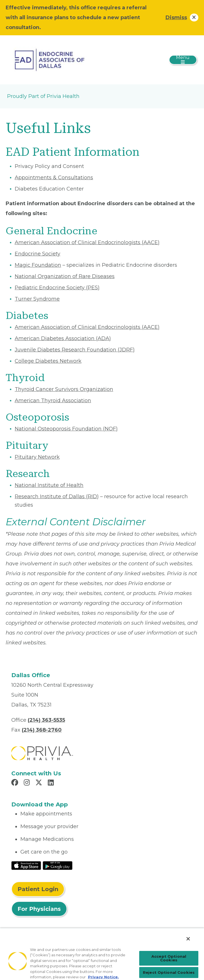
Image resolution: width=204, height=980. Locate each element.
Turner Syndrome (37, 299)
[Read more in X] (40, 783)
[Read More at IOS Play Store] (26, 865)
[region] (102, 954)
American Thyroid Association (53, 401)
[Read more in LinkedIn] (52, 783)
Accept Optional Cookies (169, 958)
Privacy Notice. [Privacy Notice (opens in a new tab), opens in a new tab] (103, 977)
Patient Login (38, 889)
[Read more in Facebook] (16, 783)
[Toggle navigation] (183, 60)
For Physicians (39, 909)
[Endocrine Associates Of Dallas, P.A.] (51, 60)
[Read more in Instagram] (28, 783)
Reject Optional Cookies (169, 972)
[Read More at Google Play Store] (58, 865)
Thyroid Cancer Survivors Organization (64, 389)
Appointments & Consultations (54, 178)
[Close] (188, 939)
